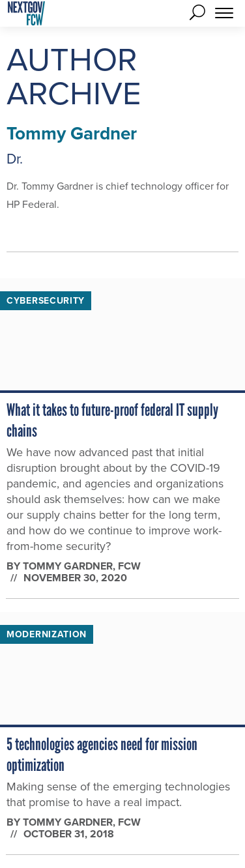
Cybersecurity (46, 301)
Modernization (47, 634)
